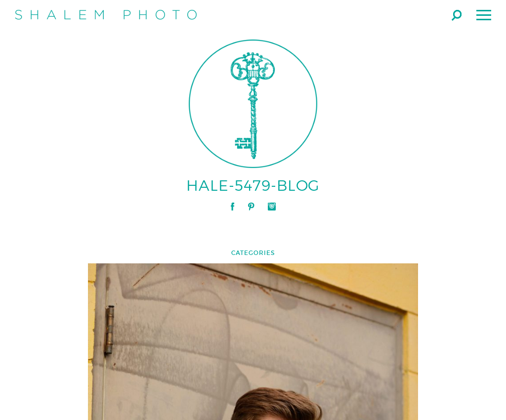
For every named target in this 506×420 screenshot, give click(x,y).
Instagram (272, 207)
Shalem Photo (106, 15)
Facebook (232, 207)
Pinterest (251, 207)
